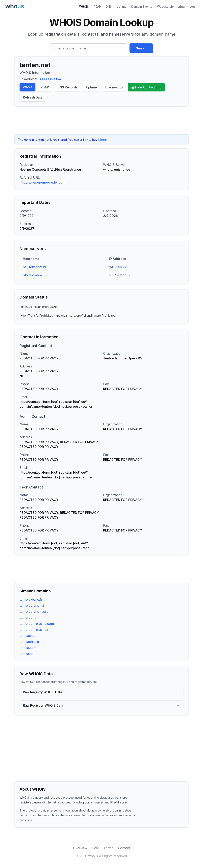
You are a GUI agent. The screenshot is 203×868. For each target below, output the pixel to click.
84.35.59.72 (118, 267)
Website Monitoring (171, 7)
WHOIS (84, 7)
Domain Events (142, 7)
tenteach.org (29, 642)
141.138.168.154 (50, 79)
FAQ (95, 848)
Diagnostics (114, 87)
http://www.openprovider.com (42, 182)
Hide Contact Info (146, 87)
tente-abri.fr (29, 618)
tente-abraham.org (34, 611)
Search (141, 48)
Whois (27, 87)
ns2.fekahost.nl (34, 267)
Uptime (122, 7)
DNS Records (67, 87)
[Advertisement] (101, 120)
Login (193, 7)
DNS (109, 7)
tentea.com (28, 648)
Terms (108, 848)
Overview (80, 848)
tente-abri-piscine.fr (35, 630)
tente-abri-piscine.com (37, 624)
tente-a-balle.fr (31, 599)
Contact (124, 848)
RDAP (97, 7)
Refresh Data (33, 97)
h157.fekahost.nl (35, 275)
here (104, 140)
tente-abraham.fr (33, 605)
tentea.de (26, 654)
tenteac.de (27, 636)
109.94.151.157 (120, 275)
